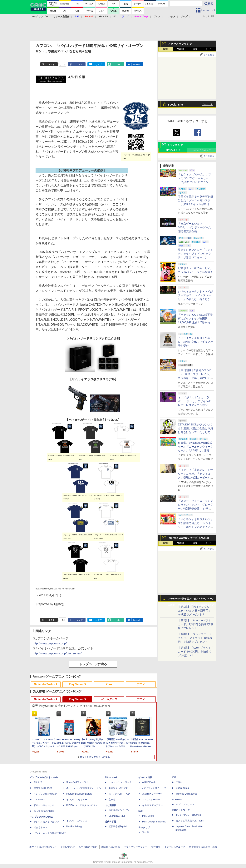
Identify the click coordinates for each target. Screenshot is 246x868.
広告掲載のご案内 (88, 847)
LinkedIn (137, 64)
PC (115, 17)
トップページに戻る (93, 664)
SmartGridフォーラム (77, 782)
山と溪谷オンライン (119, 810)
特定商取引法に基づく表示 (203, 847)
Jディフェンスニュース (154, 788)
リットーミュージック (120, 782)
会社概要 (156, 847)
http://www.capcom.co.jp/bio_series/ (57, 653)
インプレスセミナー (77, 800)
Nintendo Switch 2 (46, 684)
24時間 (180, 49)
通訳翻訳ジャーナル (153, 794)
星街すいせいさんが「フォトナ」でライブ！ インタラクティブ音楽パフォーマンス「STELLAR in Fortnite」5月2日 (195, 257)
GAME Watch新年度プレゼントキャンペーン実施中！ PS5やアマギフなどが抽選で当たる (191, 600)
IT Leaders (39, 800)
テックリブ (144, 827)
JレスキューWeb (151, 800)
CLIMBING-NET (117, 816)
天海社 (179, 782)
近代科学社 (111, 822)
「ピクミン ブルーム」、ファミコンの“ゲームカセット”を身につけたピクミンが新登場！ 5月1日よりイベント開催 (195, 182)
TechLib (146, 832)
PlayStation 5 (77, 684)
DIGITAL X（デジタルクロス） (82, 805)
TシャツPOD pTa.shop (188, 815)
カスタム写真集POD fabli (190, 821)
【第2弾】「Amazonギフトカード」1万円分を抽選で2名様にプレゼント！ (196, 624)
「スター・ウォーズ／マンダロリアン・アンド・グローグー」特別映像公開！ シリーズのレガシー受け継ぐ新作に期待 (195, 508)
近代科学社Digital (118, 826)
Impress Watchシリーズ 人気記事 (188, 538)
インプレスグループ (175, 847)
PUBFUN (177, 800)
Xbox (109, 684)
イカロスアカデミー (153, 805)
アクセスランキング (180, 44)
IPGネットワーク (181, 810)
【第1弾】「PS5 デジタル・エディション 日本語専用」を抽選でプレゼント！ (195, 611)
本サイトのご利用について (43, 847)
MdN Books (148, 816)
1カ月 (209, 49)
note (118, 64)
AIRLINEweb (149, 782)
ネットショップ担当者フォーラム (84, 788)
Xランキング (175, 145)
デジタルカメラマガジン (46, 822)
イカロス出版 (145, 777)
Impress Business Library (79, 794)
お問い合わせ (68, 847)
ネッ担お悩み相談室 (44, 811)
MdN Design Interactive (154, 822)
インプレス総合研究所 (45, 794)
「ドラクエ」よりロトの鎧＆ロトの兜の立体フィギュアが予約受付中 (195, 342)
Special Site (175, 105)
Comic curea (182, 788)
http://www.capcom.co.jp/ (50, 643)
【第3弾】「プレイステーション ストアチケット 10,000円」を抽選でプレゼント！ (195, 638)
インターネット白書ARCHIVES (50, 833)
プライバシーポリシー (135, 847)
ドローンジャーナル (44, 805)
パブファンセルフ (185, 804)
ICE (174, 777)
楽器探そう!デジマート (120, 788)
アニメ (141, 684)
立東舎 (112, 800)
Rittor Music (111, 777)
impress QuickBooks (186, 794)
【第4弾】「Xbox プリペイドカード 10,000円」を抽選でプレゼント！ (196, 652)
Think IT (38, 782)
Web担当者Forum (43, 788)
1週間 (195, 49)
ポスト (52, 64)
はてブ (99, 64)
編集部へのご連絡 (111, 847)
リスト (63, 64)
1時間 (166, 49)
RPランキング (173, 150)
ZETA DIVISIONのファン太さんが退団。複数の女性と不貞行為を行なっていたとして (196, 428)
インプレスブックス (77, 821)
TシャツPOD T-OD (119, 794)
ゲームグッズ (109, 699)
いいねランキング (202, 150)
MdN (141, 811)
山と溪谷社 (111, 805)
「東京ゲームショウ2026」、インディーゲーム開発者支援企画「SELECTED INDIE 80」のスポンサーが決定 (195, 231)
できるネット (41, 827)
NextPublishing (74, 826)
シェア (79, 64)
